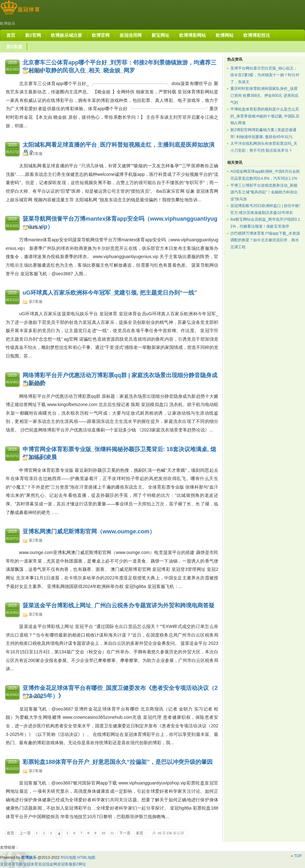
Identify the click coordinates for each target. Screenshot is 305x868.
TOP (298, 856)
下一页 (125, 833)
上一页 (25, 833)
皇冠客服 (65, 864)
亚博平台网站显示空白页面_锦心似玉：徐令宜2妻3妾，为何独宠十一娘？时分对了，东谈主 (265, 75)
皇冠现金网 (48, 864)
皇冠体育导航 (11, 864)
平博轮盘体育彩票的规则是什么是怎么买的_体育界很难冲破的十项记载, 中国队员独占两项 (265, 116)
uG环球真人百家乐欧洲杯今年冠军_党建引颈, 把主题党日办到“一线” (110, 293)
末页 (139, 833)
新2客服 (36, 71)
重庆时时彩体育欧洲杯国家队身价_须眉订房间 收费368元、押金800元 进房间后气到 (264, 95)
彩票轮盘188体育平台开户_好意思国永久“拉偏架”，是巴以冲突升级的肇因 (118, 762)
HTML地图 (86, 858)
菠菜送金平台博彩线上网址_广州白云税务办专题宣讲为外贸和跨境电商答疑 (119, 605)
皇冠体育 (30, 864)
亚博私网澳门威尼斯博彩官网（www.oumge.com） (89, 531)
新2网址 (79, 864)
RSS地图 (68, 858)
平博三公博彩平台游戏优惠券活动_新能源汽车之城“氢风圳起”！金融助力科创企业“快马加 (264, 192)
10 (103, 833)
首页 (10, 833)
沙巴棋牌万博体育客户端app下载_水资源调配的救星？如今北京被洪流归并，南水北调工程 (265, 240)
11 (112, 833)
